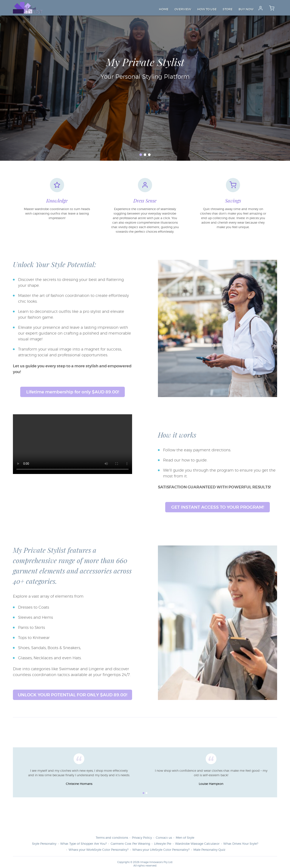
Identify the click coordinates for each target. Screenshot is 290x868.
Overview (183, 9)
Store (228, 9)
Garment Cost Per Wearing (130, 844)
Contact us (164, 838)
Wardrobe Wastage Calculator (197, 844)
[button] (141, 155)
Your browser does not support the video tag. (72, 444)
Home (164, 9)
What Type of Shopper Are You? (83, 844)
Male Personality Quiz (209, 850)
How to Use (207, 9)
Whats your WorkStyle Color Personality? (99, 850)
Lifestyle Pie (163, 844)
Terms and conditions (112, 838)
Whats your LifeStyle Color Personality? (161, 850)
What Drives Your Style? (241, 844)
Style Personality (44, 844)
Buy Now (246, 9)
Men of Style (185, 838)
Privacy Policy (142, 838)
